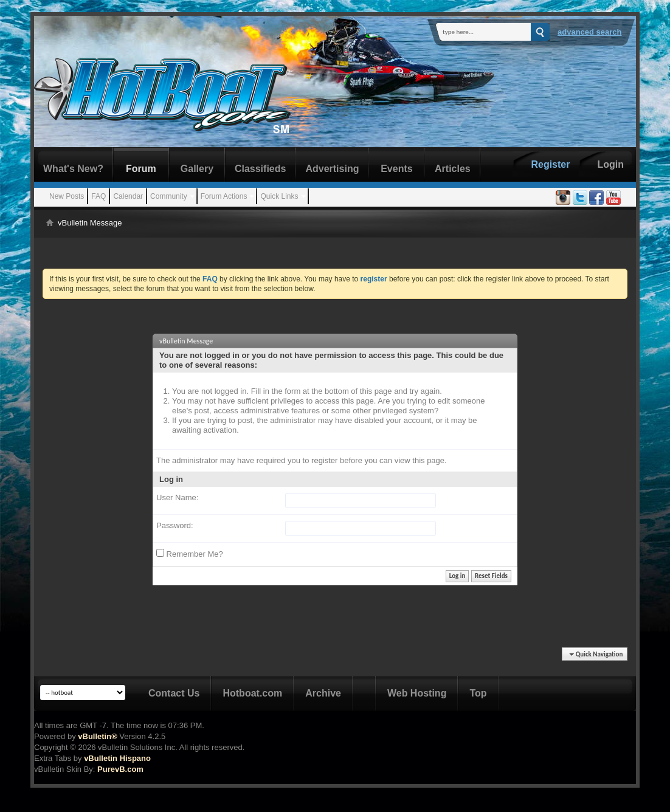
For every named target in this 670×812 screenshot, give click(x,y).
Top (478, 693)
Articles (453, 169)
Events (396, 169)
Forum (141, 169)
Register (550, 164)
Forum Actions (224, 196)
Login (610, 164)
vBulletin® (97, 736)
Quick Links (279, 196)
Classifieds (260, 169)
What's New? (73, 169)
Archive (323, 693)
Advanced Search (590, 32)
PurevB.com (120, 769)
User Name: (177, 497)
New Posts (67, 196)
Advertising (332, 169)
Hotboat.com (252, 693)
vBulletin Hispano (117, 758)
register (324, 460)
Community (169, 196)
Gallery (197, 169)
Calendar (128, 196)
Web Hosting (417, 693)
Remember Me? (190, 554)
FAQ (98, 196)
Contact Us (174, 693)
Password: (175, 525)
